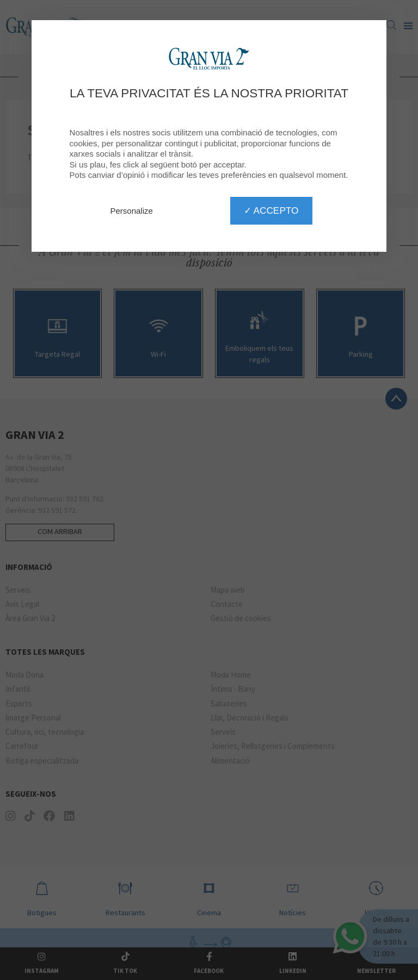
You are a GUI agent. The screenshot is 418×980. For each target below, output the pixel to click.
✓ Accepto (271, 210)
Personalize (132, 211)
